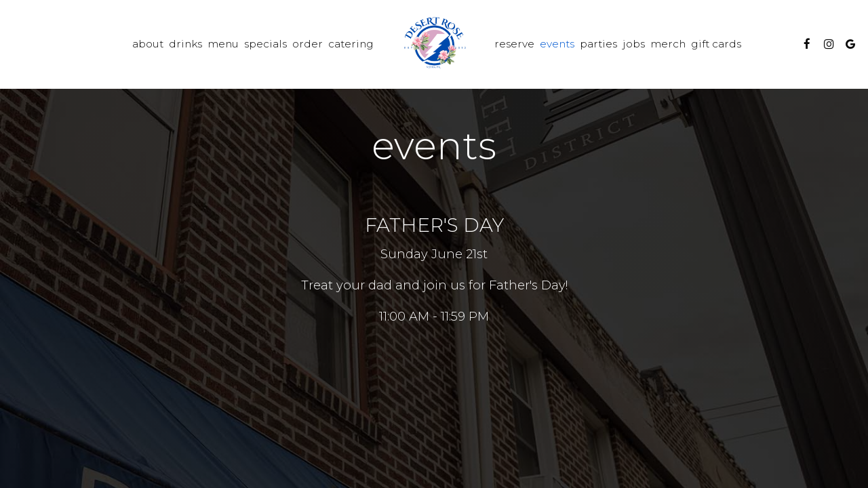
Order (308, 44)
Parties (598, 44)
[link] (434, 44)
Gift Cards (716, 44)
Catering (351, 44)
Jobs (634, 44)
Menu (223, 44)
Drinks (185, 44)
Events (557, 44)
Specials (265, 44)
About (148, 44)
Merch (668, 44)
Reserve (514, 44)
